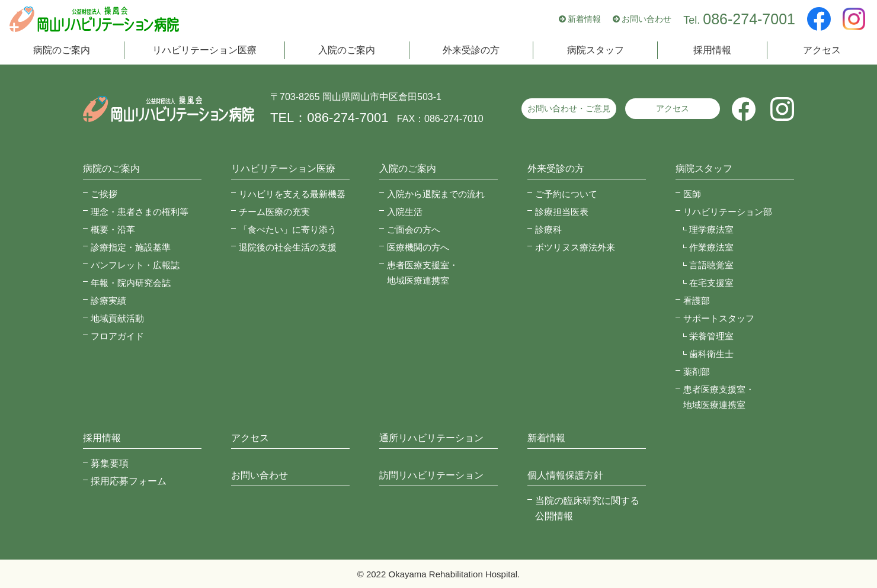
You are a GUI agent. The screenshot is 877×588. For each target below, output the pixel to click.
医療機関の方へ (418, 247)
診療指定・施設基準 (131, 247)
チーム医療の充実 (274, 212)
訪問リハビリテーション (431, 475)
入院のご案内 (347, 52)
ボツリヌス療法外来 (575, 247)
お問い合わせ (646, 20)
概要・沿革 (113, 229)
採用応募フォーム (129, 481)
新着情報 (584, 20)
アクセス (822, 52)
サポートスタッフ (719, 318)
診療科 (548, 229)
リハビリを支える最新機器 (292, 194)
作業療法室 (711, 247)
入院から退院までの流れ (436, 194)
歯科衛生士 (711, 354)
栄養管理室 (711, 336)
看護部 (697, 301)
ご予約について (566, 194)
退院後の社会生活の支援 (288, 247)
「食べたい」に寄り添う (288, 229)
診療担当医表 (562, 212)
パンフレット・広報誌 (135, 265)
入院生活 (405, 212)
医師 (692, 194)
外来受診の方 (471, 52)
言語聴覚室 (711, 265)
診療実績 (108, 301)
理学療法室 (711, 229)
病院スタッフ (596, 52)
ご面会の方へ (414, 229)
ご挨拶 (104, 194)
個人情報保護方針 (565, 475)
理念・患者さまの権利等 (140, 212)
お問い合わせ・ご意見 (569, 108)
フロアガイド (117, 336)
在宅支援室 (711, 283)
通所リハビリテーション (431, 438)
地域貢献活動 (117, 318)
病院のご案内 (62, 52)
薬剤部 (697, 372)
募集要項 (110, 463)
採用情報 (712, 52)
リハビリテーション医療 (204, 52)
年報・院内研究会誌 (131, 283)
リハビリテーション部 (728, 212)
